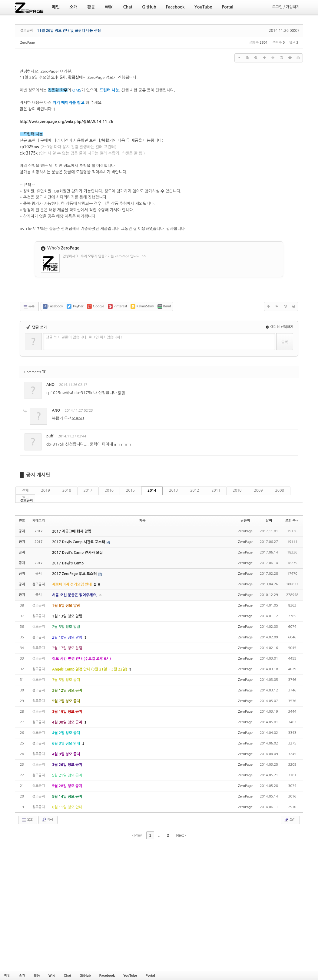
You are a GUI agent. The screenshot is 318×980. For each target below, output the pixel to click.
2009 (258, 490)
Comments (35, 372)
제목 (142, 521)
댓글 (289, 386)
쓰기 (290, 820)
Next (181, 835)
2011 (216, 490)
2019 (46, 490)
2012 (195, 490)
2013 (173, 490)
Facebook (107, 975)
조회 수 (292, 521)
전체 (25, 490)
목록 (29, 307)
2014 (152, 490)
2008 (280, 490)
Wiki (52, 975)
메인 (7, 975)
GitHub (85, 975)
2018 (67, 490)
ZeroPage (28, 43)
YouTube (130, 975)
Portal (150, 975)
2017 (88, 490)
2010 (237, 490)
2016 (109, 490)
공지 (25, 498)
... (159, 835)
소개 (22, 975)
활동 (37, 975)
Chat (68, 975)
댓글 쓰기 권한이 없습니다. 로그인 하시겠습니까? (84, 337)
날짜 (269, 521)
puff (50, 436)
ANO (50, 385)
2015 (130, 490)
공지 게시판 (38, 475)
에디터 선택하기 (280, 327)
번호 (22, 521)
